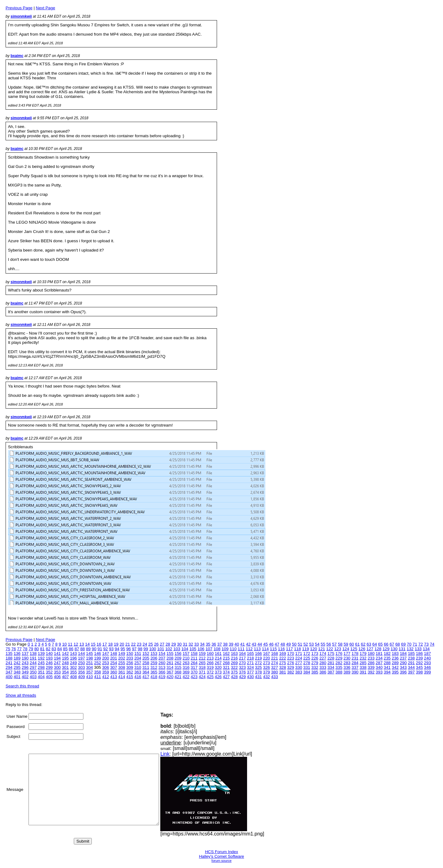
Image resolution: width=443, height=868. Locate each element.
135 (9, 653)
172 (307, 653)
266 (210, 663)
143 (73, 653)
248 (65, 663)
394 (387, 672)
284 (355, 663)
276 (290, 663)
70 (409, 644)
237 (403, 658)
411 (97, 677)
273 (267, 663)
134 (426, 649)
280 (323, 663)
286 (371, 663)
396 (403, 672)
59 (346, 644)
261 (170, 663)
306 (105, 667)
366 (162, 672)
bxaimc (17, 56)
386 (323, 672)
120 (313, 649)
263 (186, 663)
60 (352, 644)
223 (290, 658)
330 (299, 667)
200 (105, 658)
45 (266, 644)
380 (274, 672)
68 (398, 644)
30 (179, 644)
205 (146, 658)
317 (194, 667)
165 (250, 653)
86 (71, 649)
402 (25, 677)
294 (9, 667)
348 (17, 672)
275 (282, 663)
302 (73, 667)
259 (154, 663)
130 (394, 649)
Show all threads (21, 695)
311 (146, 667)
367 (170, 672)
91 (100, 649)
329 (290, 667)
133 (418, 649)
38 (225, 644)
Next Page (46, 8)
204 (138, 658)
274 (274, 663)
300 (57, 667)
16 (99, 644)
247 (57, 663)
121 (321, 649)
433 (274, 677)
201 (113, 658)
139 (41, 653)
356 (82, 672)
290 (403, 663)
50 (294, 644)
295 (17, 667)
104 (185, 649)
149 (122, 653)
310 (138, 667)
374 (226, 672)
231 (355, 658)
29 (173, 644)
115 (273, 649)
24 (145, 644)
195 (65, 658)
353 (57, 672)
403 (33, 677)
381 (282, 672)
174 (323, 653)
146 (97, 653)
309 (130, 667)
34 (202, 644)
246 (49, 663)
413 (113, 677)
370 (194, 672)
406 (57, 677)
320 (218, 667)
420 (170, 677)
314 (170, 667)
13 (82, 644)
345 (419, 667)
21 (128, 644)
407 (65, 677)
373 (218, 672)
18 (111, 644)
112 (249, 649)
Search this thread (22, 686)
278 (307, 663)
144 (82, 653)
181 (379, 653)
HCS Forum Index (221, 852)
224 (299, 658)
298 (41, 667)
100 (153, 649)
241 (9, 663)
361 (122, 672)
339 (371, 667)
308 (122, 667)
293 (427, 663)
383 (299, 672)
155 (170, 653)
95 (123, 649)
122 (330, 649)
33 (197, 644)
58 (340, 644)
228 (331, 658)
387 (331, 672)
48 (283, 644)
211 (194, 658)
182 (387, 653)
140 (49, 653)
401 (17, 677)
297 (33, 667)
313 (162, 667)
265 (202, 663)
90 (94, 649)
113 (257, 649)
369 (186, 672)
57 (334, 644)
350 (33, 672)
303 (82, 667)
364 (146, 672)
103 (177, 649)
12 (76, 644)
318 (202, 667)
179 (363, 653)
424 (202, 677)
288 (387, 663)
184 (403, 653)
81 (42, 649)
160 (210, 653)
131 (402, 649)
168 (274, 653)
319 (210, 667)
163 (234, 653)
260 (162, 663)
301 (65, 667)
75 (8, 649)
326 (267, 667)
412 (105, 677)
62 (363, 644)
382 (290, 672)
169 (282, 653)
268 (226, 663)
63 (369, 644)
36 (214, 644)
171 (299, 653)
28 (168, 644)
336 (347, 667)
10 (64, 644)
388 (339, 672)
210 (186, 658)
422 (186, 677)
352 (49, 672)
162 (226, 653)
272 (259, 663)
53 (311, 644)
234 (379, 658)
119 (305, 649)
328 (282, 667)
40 (237, 644)
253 (105, 663)
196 (73, 658)
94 (117, 649)
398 (419, 672)
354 (65, 672)
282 (339, 663)
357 (90, 672)
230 (347, 658)
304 (90, 667)
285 (363, 663)
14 (88, 644)
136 (17, 653)
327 (274, 667)
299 (49, 667)
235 (387, 658)
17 (105, 644)
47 (277, 644)
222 (282, 658)
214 (218, 658)
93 (111, 649)
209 (178, 658)
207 (162, 658)
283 (347, 663)
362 (130, 672)
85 (65, 649)
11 (70, 644)
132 (410, 649)
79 (31, 649)
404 (41, 677)
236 (395, 658)
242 (17, 663)
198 (90, 658)
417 (146, 677)
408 (73, 677)
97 (134, 649)
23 (139, 644)
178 (355, 653)
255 (122, 663)
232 (363, 658)
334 (331, 667)
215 (226, 658)
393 (379, 672)
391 (363, 672)
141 (57, 653)
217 (242, 658)
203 (130, 658)
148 (113, 653)
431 (259, 677)
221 (274, 658)
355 (73, 672)
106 (201, 649)
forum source (221, 861)
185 (411, 653)
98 (140, 649)
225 (307, 658)
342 (395, 667)
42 (248, 644)
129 (386, 649)
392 (371, 672)
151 (138, 653)
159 (202, 653)
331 (307, 667)
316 (186, 667)
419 (162, 677)
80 (37, 649)
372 (210, 672)
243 (25, 663)
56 (329, 644)
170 (290, 653)
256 (130, 663)
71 (415, 644)
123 (338, 649)
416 (138, 677)
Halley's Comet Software (222, 856)
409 (82, 677)
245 (41, 663)
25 (151, 644)
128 (378, 649)
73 (426, 644)
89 (88, 649)
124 (346, 649)
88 (83, 649)
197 (82, 658)
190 (25, 658)
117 (289, 649)
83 (54, 649)
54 (317, 644)
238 (411, 658)
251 (90, 663)
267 (218, 663)
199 (97, 658)
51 (300, 644)
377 (250, 672)
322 (234, 667)
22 (133, 644)
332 (315, 667)
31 (185, 644)
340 (379, 667)
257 (138, 663)
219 (259, 658)
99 (146, 649)
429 (242, 677)
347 (9, 672)
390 (355, 672)
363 (138, 672)
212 (202, 658)
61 (357, 644)
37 (220, 644)
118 (297, 649)
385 (315, 672)
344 (411, 667)
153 (154, 653)
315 (178, 667)
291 (411, 663)
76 (14, 649)
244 (33, 663)
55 (323, 644)
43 (254, 644)
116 (281, 649)
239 (419, 658)
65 (381, 644)
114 (265, 649)
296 (25, 667)
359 (105, 672)
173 (315, 653)
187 (427, 653)
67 (392, 644)
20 (122, 644)
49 (288, 644)
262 (178, 663)
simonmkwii (21, 16)
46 (271, 644)
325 (259, 667)
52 (306, 644)
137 (25, 653)
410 (90, 677)
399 (427, 672)
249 (73, 663)
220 (267, 658)
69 (403, 644)
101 (161, 649)
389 (347, 672)
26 (156, 644)
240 (427, 658)
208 (170, 658)
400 (9, 677)
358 (97, 672)
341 (387, 667)
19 (116, 644)
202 (122, 658)
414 (122, 677)
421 (178, 677)
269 (234, 663)
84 (60, 649)
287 (379, 663)
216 (234, 658)
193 (49, 658)
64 (375, 644)
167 (267, 653)
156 (178, 653)
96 (128, 649)
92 (106, 649)
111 (241, 649)
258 (146, 663)
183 (395, 653)
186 (419, 653)
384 (307, 672)
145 (90, 653)
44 (260, 644)
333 (323, 667)
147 (105, 653)
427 (226, 677)
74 (432, 644)
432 (267, 677)
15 (93, 644)
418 (154, 677)
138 (33, 653)
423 (194, 677)
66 (386, 644)
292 (419, 663)
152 (146, 653)
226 (315, 658)
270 (242, 663)
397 (411, 672)
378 (259, 672)
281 (331, 663)
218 (250, 658)
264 (194, 663)
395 (395, 672)
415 (130, 677)
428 (234, 677)
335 (339, 667)
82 (48, 649)
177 (347, 653)
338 (363, 667)
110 (233, 649)
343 (403, 667)
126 (362, 649)
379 (267, 672)
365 (154, 672)
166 (259, 653)
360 (113, 672)
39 (231, 644)
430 (250, 677)
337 (355, 667)
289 (395, 663)
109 (225, 649)
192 (41, 658)
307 (113, 667)
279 (315, 663)
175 (331, 653)
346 (427, 667)
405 (49, 677)
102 (169, 649)
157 (186, 653)
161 (218, 653)
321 (226, 667)
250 (82, 663)
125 (354, 649)
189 (17, 658)
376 (242, 672)
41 (243, 644)
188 (9, 658)
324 (250, 667)
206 (154, 658)
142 (65, 653)
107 (209, 649)
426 (218, 677)
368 (178, 672)
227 (323, 658)
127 (370, 649)
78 (25, 649)
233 (371, 658)
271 (250, 663)
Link (180, 754)
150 (130, 653)
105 (193, 649)
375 (234, 672)
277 (299, 663)
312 (154, 667)
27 (162, 644)
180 (371, 653)
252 (97, 663)
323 (242, 667)
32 (191, 644)
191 (33, 658)
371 (202, 672)
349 (25, 672)
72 (421, 644)
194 (57, 658)
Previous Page (19, 8)
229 (339, 658)
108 (217, 649)
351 (41, 672)
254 (113, 663)
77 (19, 649)
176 (339, 653)
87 (77, 649)
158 (194, 653)
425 (210, 677)
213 (210, 658)
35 (208, 644)
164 (242, 653)
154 (162, 653)
